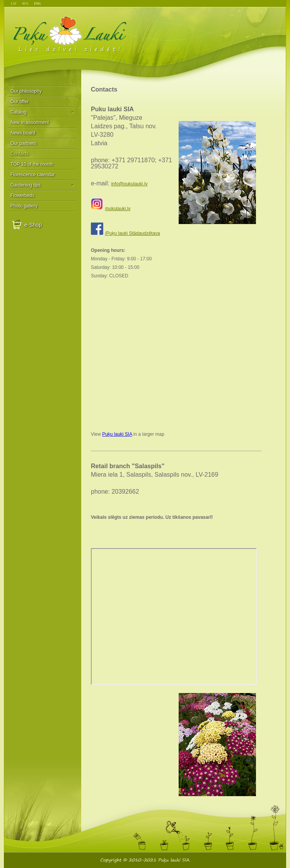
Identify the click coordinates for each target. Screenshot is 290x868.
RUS (26, 4)
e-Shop (33, 225)
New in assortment (30, 122)
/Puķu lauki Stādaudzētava (132, 233)
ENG (37, 4)
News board (23, 133)
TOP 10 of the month (32, 164)
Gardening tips (26, 185)
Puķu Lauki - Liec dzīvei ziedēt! (70, 34)
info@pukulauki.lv (129, 184)
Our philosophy (26, 91)
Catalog (18, 112)
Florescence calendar (33, 175)
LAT (14, 4)
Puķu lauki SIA (117, 434)
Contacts (20, 154)
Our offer (20, 102)
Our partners (23, 143)
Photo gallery (24, 206)
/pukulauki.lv (118, 209)
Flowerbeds (22, 195)
